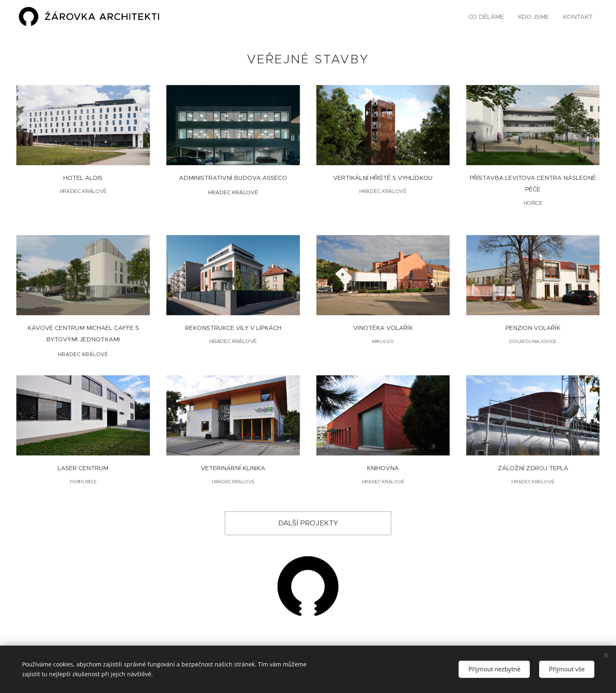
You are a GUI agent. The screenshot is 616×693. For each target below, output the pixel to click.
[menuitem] (485, 17)
